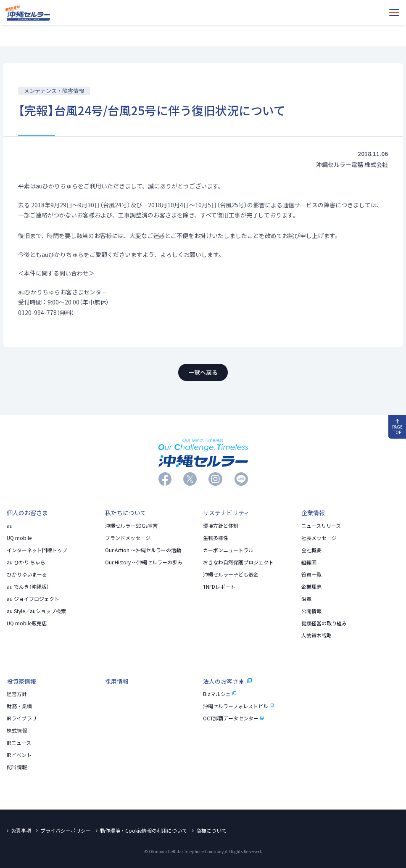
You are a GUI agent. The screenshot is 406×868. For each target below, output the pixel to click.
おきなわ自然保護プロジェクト (238, 562)
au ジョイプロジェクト (33, 599)
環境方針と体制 (221, 526)
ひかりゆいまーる (27, 574)
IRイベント (19, 755)
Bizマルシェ (220, 694)
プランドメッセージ (128, 538)
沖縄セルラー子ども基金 (231, 574)
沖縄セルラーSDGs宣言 (131, 526)
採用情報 (117, 681)
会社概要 (311, 550)
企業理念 (311, 587)
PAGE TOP (397, 427)
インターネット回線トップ (37, 550)
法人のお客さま (227, 681)
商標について (211, 831)
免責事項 (21, 831)
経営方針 (17, 694)
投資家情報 (21, 681)
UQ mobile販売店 (27, 623)
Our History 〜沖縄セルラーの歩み (144, 562)
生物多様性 (216, 538)
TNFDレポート (219, 587)
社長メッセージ (319, 538)
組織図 (309, 562)
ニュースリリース (321, 526)
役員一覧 (311, 574)
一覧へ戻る (203, 372)
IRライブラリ (22, 718)
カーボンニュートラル (228, 550)
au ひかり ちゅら (26, 562)
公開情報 (311, 611)
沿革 (306, 599)
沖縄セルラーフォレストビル (239, 706)
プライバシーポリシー (66, 831)
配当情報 (17, 767)
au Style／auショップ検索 (36, 611)
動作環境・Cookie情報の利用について (144, 831)
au (10, 526)
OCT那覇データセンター (234, 718)
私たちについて (126, 513)
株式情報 (17, 730)
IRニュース (19, 743)
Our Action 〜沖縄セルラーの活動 (143, 550)
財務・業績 (19, 706)
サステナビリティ (226, 513)
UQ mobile (19, 538)
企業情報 (313, 513)
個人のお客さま (27, 513)
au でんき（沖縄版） (28, 587)
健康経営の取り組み (324, 623)
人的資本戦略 (316, 635)
